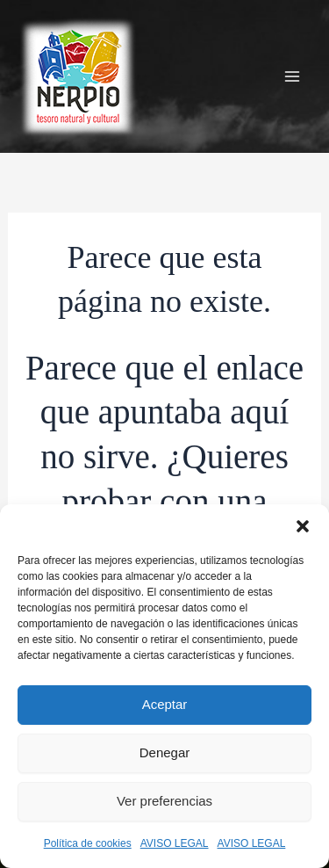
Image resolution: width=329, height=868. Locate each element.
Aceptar (165, 704)
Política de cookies (88, 843)
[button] (303, 526)
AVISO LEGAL (175, 843)
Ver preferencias (164, 801)
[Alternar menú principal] (292, 76)
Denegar (165, 752)
